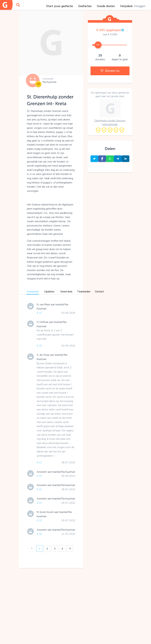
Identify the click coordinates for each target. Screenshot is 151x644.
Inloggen (140, 6)
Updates (49, 292)
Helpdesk (126, 6)
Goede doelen (106, 6)
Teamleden (84, 292)
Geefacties (85, 6)
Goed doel (66, 292)
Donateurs (33, 292)
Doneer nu (110, 71)
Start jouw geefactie (60, 6)
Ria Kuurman (50, 82)
